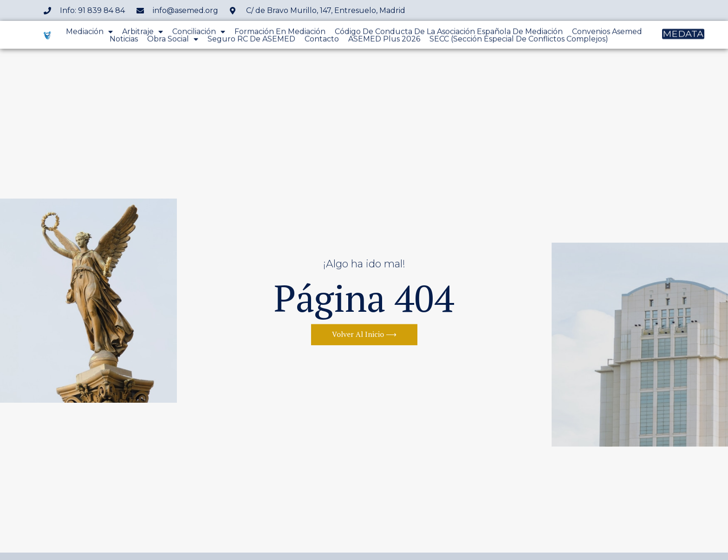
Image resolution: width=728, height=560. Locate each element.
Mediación (89, 33)
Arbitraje (143, 33)
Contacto (322, 40)
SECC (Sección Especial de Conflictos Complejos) (519, 40)
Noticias (124, 40)
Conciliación (199, 33)
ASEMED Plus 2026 (384, 40)
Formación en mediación (280, 33)
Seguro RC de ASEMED (251, 40)
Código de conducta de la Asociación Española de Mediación (449, 33)
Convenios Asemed (607, 33)
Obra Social (173, 40)
